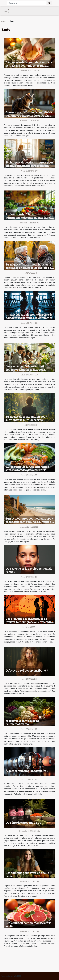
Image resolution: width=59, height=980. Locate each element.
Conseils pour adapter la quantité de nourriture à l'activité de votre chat (29, 114)
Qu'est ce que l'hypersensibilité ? (27, 671)
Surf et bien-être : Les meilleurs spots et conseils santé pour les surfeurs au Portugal (30, 522)
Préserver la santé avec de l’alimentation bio (22, 722)
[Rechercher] (27, 3)
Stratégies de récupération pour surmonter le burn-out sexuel (26, 418)
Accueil (4, 21)
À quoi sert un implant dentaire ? (27, 771)
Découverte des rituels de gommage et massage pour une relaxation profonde (29, 66)
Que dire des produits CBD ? (23, 823)
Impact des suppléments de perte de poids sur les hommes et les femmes (29, 316)
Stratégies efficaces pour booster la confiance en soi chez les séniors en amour (28, 268)
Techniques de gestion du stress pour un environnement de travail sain (29, 164)
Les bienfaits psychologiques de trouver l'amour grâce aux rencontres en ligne (30, 622)
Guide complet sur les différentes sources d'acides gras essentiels (27, 468)
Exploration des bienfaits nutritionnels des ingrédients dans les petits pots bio (30, 218)
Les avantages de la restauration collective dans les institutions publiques (26, 370)
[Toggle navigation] (6, 11)
